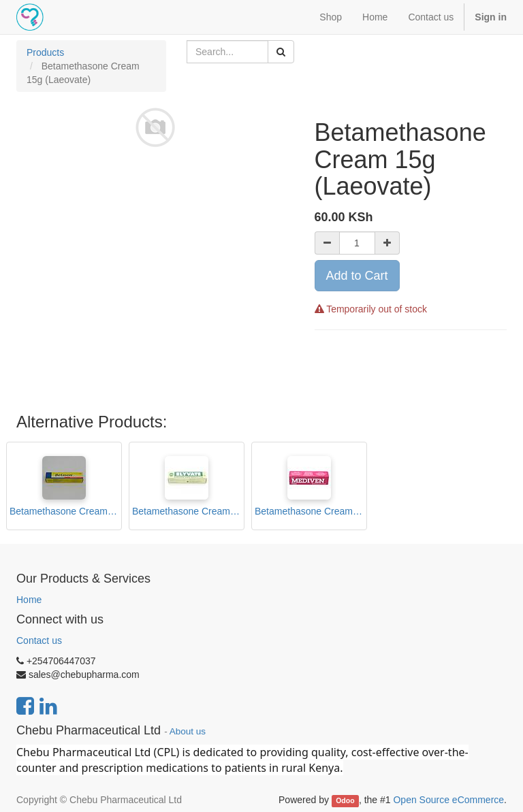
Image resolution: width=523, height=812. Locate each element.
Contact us (39, 640)
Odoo (345, 800)
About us (188, 731)
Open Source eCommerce (448, 800)
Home (29, 600)
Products (45, 52)
